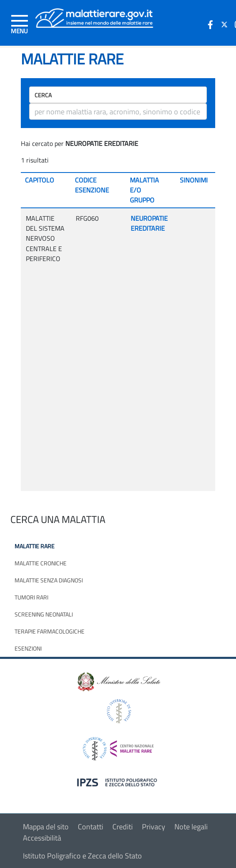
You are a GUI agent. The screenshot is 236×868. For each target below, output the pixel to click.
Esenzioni (28, 648)
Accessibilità (42, 838)
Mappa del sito (46, 827)
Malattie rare (35, 546)
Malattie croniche (41, 563)
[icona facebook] (210, 25)
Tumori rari (31, 597)
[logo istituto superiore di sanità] (118, 710)
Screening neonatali (44, 614)
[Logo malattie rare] (94, 17)
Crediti (123, 827)
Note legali (191, 827)
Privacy (154, 827)
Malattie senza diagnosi (49, 580)
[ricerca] (118, 111)
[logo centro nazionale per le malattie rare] (118, 746)
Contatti (91, 827)
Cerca (43, 95)
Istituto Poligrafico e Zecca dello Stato (82, 856)
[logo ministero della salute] (118, 681)
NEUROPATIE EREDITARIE (149, 223)
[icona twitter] (224, 25)
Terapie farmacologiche (50, 631)
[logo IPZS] (118, 782)
